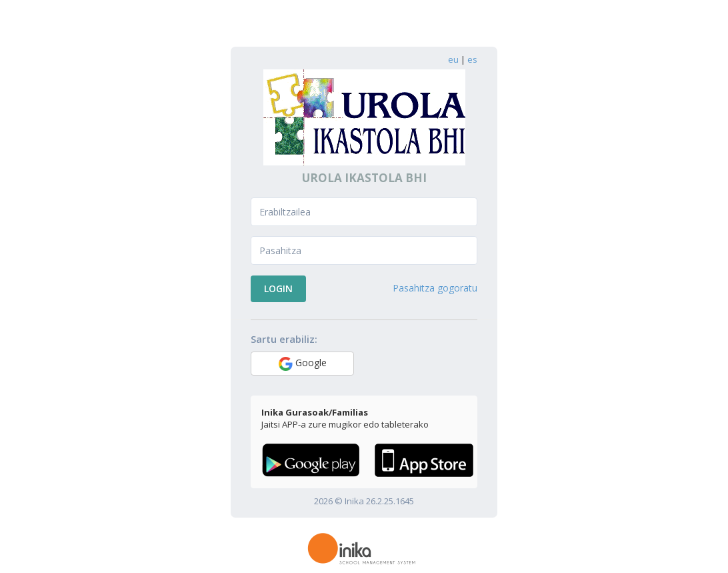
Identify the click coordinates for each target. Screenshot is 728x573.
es (472, 59)
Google (303, 364)
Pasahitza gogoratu (435, 288)
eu (453, 59)
